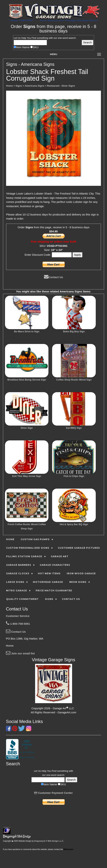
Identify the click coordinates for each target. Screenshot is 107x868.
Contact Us (53, 277)
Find (34, 38)
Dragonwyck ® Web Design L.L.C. (49, 841)
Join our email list (20, 653)
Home (10, 646)
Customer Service (18, 616)
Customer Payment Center (53, 793)
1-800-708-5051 (18, 624)
